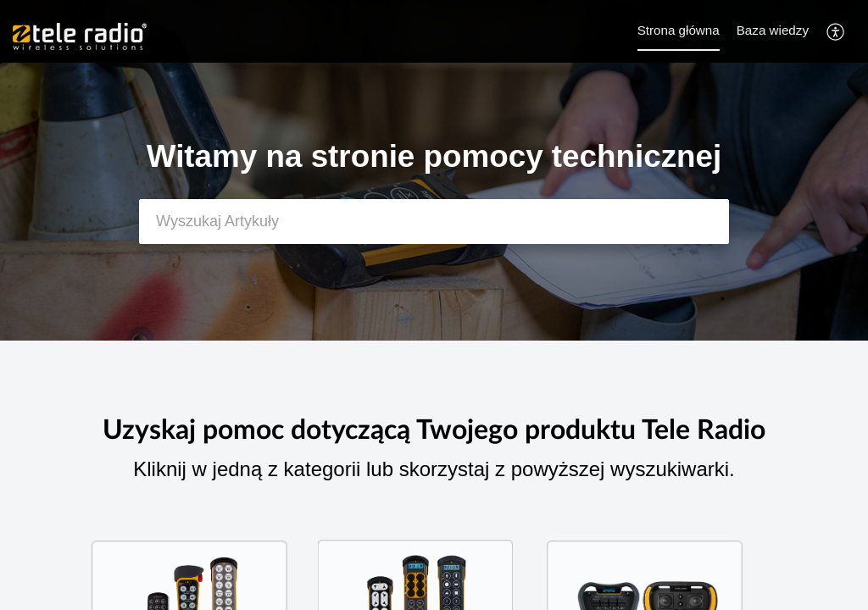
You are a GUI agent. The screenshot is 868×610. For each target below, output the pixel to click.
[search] (434, 222)
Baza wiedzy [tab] (773, 30)
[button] (836, 31)
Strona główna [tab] (679, 30)
